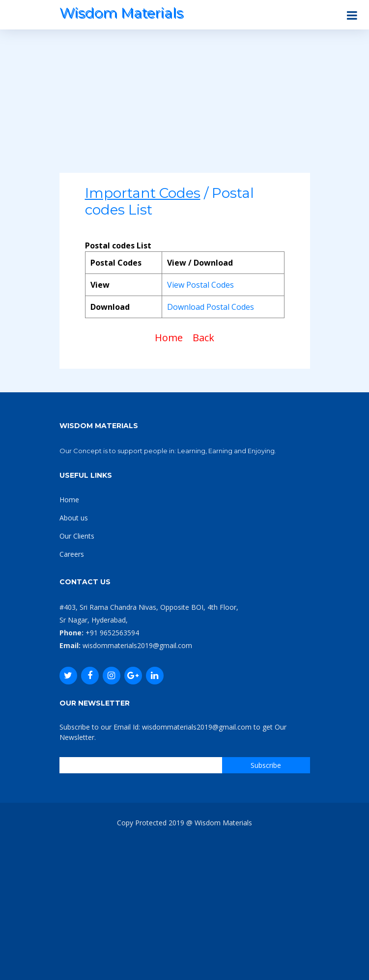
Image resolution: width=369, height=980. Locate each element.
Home (169, 338)
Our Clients (77, 536)
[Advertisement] (185, 104)
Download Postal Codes (211, 307)
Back (203, 338)
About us (74, 518)
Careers (72, 554)
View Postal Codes (200, 285)
